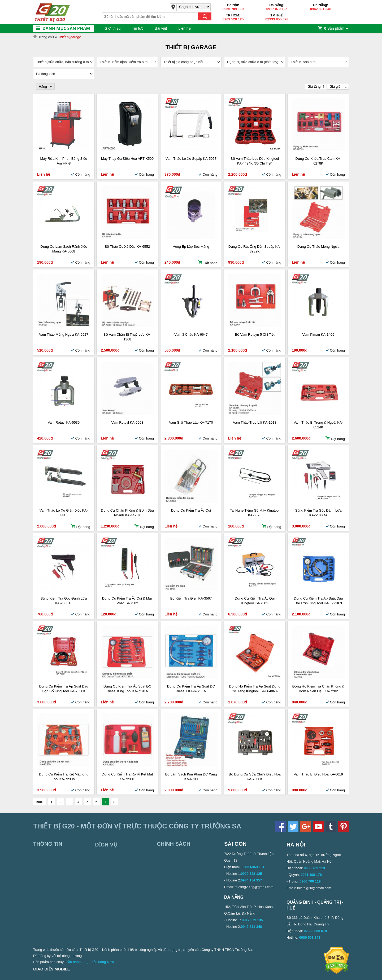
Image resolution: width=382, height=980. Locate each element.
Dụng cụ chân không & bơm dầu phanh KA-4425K (127, 513)
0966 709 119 (233, 9)
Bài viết (161, 28)
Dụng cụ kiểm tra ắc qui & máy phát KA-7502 (127, 601)
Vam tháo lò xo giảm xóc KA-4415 (64, 513)
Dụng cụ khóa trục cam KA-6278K (318, 161)
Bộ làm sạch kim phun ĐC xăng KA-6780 (191, 777)
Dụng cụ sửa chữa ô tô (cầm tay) (253, 62)
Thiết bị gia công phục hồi (183, 62)
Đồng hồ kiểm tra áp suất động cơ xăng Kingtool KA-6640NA (255, 689)
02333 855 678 (277, 19)
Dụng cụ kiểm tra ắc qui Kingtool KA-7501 (255, 601)
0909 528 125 (233, 19)
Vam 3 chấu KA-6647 (191, 334)
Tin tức (138, 28)
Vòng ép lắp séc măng (191, 247)
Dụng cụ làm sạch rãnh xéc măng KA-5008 (64, 249)
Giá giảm (336, 87)
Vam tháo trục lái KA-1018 (255, 422)
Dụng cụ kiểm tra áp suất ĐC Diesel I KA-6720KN (191, 689)
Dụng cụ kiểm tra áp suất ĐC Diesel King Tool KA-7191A (127, 689)
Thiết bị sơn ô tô (303, 62)
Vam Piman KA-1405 (318, 334)
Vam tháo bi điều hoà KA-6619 (318, 774)
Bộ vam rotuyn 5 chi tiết (255, 334)
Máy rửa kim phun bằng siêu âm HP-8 (64, 161)
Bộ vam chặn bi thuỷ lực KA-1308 (127, 337)
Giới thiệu (113, 28)
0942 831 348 (321, 9)
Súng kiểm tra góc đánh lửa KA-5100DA (318, 513)
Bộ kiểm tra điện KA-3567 (191, 598)
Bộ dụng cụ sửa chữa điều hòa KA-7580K (255, 777)
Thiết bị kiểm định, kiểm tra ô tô (124, 62)
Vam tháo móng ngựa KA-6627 (64, 334)
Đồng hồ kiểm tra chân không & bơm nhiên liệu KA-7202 (318, 689)
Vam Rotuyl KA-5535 (64, 422)
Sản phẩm (334, 28)
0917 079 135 (277, 9)
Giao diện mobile (52, 969)
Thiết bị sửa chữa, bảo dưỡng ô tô (62, 62)
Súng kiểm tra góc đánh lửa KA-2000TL (64, 601)
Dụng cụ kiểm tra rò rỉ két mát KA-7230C (127, 777)
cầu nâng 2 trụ (78, 962)
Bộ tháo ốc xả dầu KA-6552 (127, 247)
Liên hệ (184, 28)
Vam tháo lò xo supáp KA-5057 (191, 159)
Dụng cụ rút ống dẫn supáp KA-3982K (255, 249)
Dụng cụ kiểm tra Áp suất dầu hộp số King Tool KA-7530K (64, 689)
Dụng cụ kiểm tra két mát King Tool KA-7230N (64, 777)
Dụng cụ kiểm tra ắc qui (191, 510)
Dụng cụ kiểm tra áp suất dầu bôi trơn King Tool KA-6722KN (318, 601)
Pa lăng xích (46, 74)
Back (40, 802)
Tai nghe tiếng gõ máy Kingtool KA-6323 (255, 513)
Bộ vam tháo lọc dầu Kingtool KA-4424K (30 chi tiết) (255, 161)
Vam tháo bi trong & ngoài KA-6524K (318, 425)
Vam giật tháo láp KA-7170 (191, 422)
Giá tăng (314, 87)
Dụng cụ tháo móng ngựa (318, 247)
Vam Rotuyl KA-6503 (127, 422)
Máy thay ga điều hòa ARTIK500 (127, 159)
